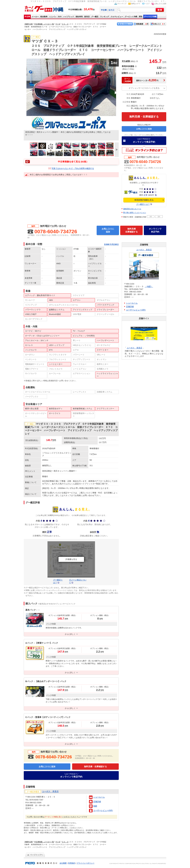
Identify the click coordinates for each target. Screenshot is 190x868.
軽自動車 (44, 17)
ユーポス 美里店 (144, 250)
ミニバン (53, 17)
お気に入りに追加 (160, 4)
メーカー (35, 17)
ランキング (104, 17)
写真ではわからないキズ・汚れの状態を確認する (73, 168)
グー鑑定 (95, 17)
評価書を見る (71, 559)
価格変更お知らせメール (132, 209)
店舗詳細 (97, 802)
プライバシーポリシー (85, 863)
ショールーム (99, 797)
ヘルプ (147, 4)
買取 (141, 17)
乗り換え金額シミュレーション (135, 212)
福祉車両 (79, 17)
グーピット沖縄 (131, 17)
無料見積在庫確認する (132, 230)
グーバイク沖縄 (150, 17)
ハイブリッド (69, 17)
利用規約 (72, 863)
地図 (95, 806)
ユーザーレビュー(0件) (103, 810)
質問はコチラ (136, 4)
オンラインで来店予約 (144, 140)
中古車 (27, 17)
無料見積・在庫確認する (144, 117)
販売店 (112, 10)
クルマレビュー (117, 17)
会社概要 (63, 863)
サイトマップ (122, 4)
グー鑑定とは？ (143, 204)
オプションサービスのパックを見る (144, 88)
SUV (60, 17)
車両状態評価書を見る (144, 200)
